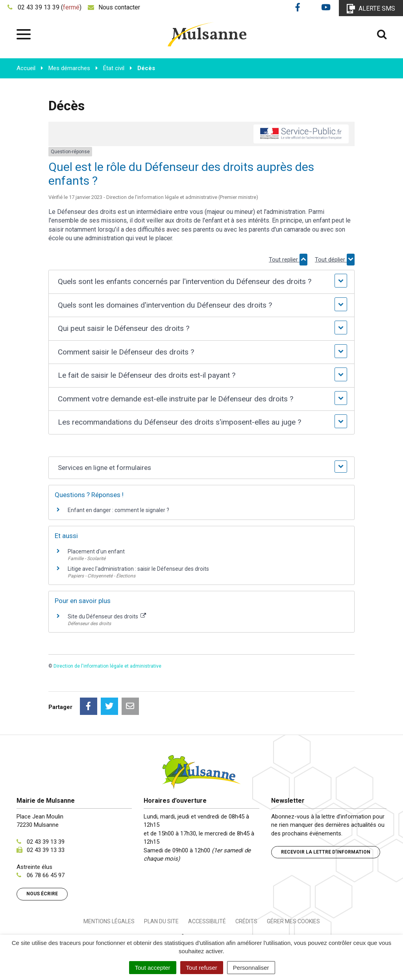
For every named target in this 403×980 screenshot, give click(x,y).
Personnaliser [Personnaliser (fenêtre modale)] (251, 968)
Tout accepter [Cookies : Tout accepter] (153, 968)
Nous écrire (42, 894)
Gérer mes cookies (293, 921)
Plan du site (161, 921)
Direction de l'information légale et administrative (107, 666)
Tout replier (288, 260)
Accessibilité (207, 921)
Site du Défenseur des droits (107, 616)
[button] (202, 282)
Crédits (246, 921)
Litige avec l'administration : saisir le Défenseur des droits (138, 569)
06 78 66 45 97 (46, 875)
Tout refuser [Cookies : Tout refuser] (202, 968)
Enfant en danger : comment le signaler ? (118, 510)
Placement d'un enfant (96, 551)
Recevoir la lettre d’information (326, 852)
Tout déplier (335, 260)
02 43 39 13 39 (46, 842)
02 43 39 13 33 (46, 850)
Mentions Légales (109, 921)
